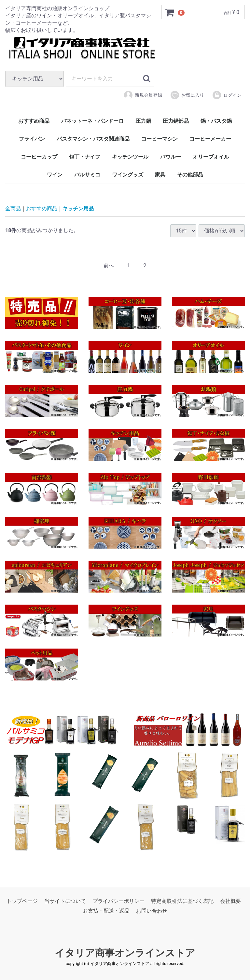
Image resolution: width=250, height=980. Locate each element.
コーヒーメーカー (210, 139)
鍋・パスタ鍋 (216, 121)
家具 (160, 175)
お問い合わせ (152, 911)
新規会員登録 (143, 95)
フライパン (32, 139)
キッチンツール (130, 157)
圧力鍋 (143, 121)
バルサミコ (87, 175)
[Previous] (109, 266)
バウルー (171, 157)
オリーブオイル (211, 157)
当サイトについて (65, 901)
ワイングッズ (128, 175)
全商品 (13, 209)
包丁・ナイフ (85, 157)
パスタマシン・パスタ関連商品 (93, 139)
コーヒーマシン (160, 139)
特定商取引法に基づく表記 (182, 901)
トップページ (22, 901)
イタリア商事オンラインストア (125, 953)
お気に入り (187, 95)
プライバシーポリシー (118, 901)
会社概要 (230, 901)
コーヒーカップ (39, 157)
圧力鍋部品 (176, 121)
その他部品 (190, 175)
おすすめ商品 (34, 121)
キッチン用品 (78, 209)
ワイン (55, 175)
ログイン (227, 95)
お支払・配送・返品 (106, 911)
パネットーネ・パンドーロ (92, 121)
